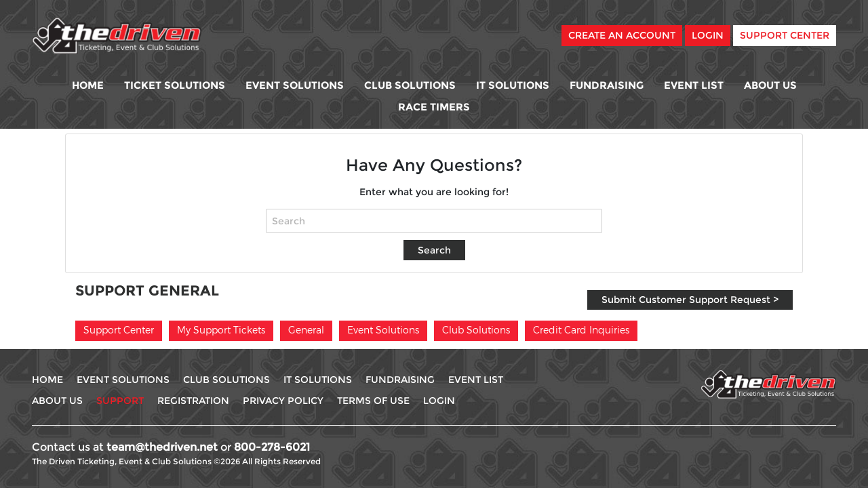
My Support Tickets (221, 330)
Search (434, 250)
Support (120, 401)
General (306, 330)
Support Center (785, 35)
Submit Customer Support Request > (690, 300)
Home (88, 85)
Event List (694, 85)
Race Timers (434, 107)
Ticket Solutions (175, 85)
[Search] (434, 221)
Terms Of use (373, 401)
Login (708, 35)
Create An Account (622, 35)
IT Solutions (513, 85)
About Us (770, 85)
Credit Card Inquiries (581, 330)
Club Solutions (410, 85)
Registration (193, 401)
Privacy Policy (283, 401)
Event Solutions (295, 85)
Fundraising (607, 85)
